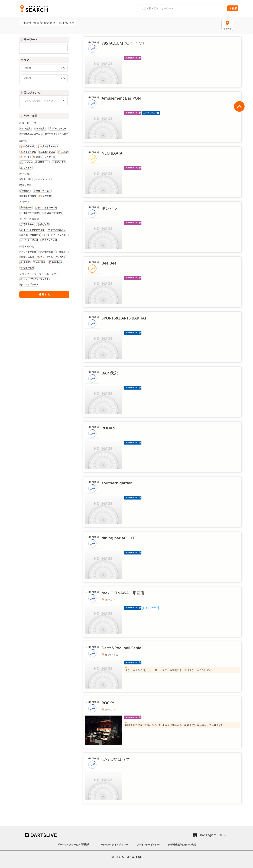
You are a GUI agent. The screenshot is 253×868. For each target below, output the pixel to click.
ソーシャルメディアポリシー (113, 844)
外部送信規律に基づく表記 (182, 844)
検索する (44, 295)
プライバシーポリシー (148, 844)
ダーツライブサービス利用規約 (73, 844)
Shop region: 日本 (210, 835)
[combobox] (181, 8)
